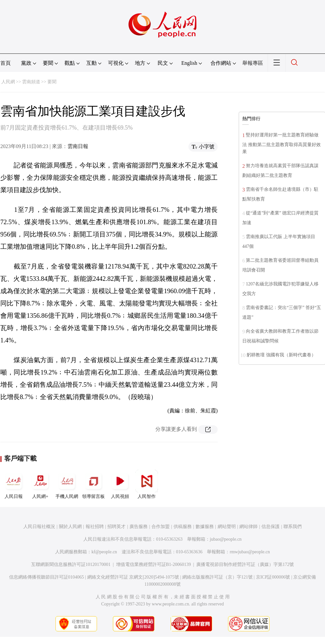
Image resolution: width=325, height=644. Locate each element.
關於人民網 (70, 527)
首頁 (6, 63)
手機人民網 (67, 484)
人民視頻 (120, 484)
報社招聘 (95, 527)
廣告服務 (138, 527)
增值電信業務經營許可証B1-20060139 (154, 564)
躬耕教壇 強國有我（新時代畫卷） (281, 355)
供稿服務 (183, 527)
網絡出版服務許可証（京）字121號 (217, 577)
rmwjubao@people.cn (250, 552)
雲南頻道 (31, 82)
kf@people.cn (104, 552)
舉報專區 (253, 63)
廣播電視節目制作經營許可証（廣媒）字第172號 (245, 564)
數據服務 (205, 527)
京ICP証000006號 (273, 577)
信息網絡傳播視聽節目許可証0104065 (47, 577)
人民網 (8, 82)
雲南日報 (78, 146)
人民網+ (40, 484)
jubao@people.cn (226, 539)
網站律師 (248, 527)
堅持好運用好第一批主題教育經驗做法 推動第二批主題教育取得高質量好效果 (282, 143)
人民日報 (14, 484)
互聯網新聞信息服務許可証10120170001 (71, 564)
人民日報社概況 (39, 527)
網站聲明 (227, 527)
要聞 (52, 82)
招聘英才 (116, 527)
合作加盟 (161, 527)
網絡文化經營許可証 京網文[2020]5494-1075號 (133, 577)
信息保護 (271, 527)
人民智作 (147, 484)
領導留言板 (93, 484)
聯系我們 (293, 527)
